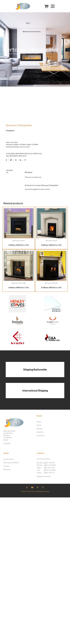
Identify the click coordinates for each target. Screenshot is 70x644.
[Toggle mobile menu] (53, 6)
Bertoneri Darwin (19, 240)
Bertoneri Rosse (51, 240)
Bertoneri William (51, 283)
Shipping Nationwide (35, 370)
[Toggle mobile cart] (46, 6)
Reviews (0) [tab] (10, 172)
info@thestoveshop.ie (44, 476)
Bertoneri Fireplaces (24, 154)
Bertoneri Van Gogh (19, 283)
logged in (36, 189)
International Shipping (35, 391)
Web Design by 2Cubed (42, 491)
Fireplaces (38, 154)
